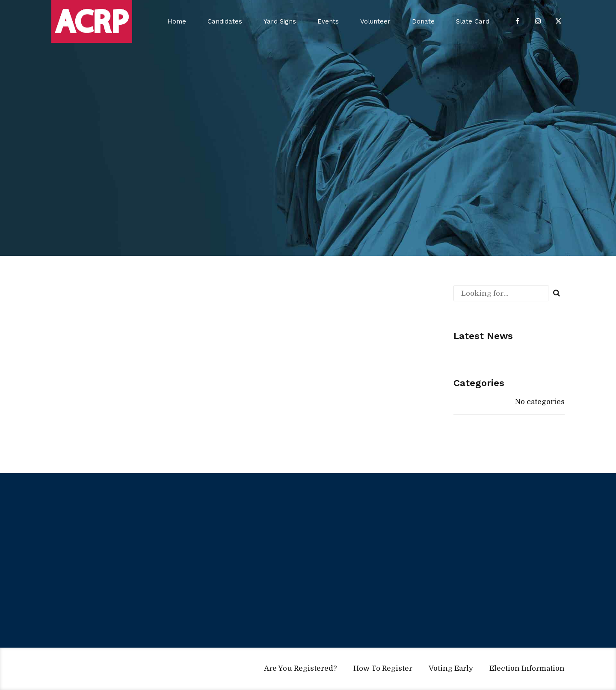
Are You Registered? (301, 668)
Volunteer (375, 21)
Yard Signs (280, 21)
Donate (423, 21)
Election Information (527, 668)
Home (177, 21)
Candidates (225, 21)
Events (328, 21)
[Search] (557, 293)
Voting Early (451, 668)
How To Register (383, 668)
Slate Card (473, 21)
